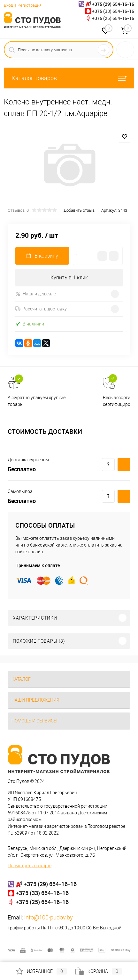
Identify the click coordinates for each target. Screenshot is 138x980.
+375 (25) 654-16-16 (113, 18)
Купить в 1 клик (69, 278)
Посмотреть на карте (30, 866)
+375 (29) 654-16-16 (50, 884)
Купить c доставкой (124, 465)
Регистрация (30, 5)
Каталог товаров (69, 78)
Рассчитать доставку (41, 309)
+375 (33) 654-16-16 (113, 11)
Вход (8, 5)
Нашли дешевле (36, 294)
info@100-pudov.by (49, 917)
